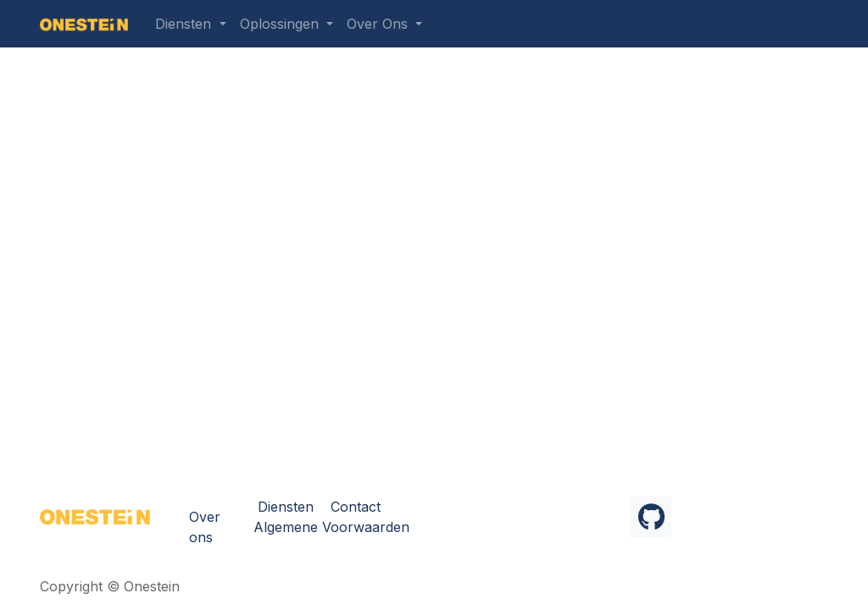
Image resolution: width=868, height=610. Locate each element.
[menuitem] (190, 24)
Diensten (286, 507)
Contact (356, 507)
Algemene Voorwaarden (331, 527)
